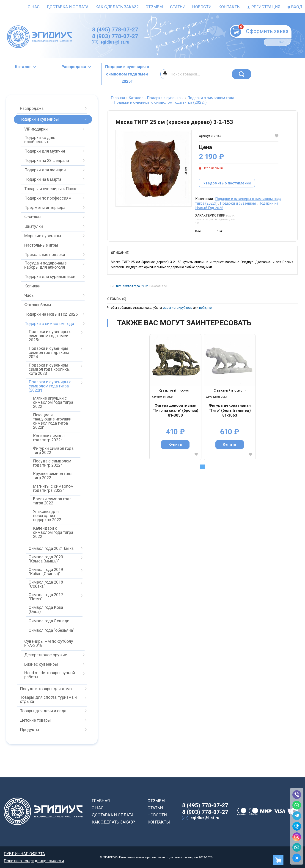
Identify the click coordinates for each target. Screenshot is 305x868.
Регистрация (264, 7)
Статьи (178, 7)
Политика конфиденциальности (34, 861)
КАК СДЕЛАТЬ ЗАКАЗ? (113, 822)
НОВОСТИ (157, 815)
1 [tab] (203, 467)
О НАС (98, 808)
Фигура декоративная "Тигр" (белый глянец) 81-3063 (230, 410)
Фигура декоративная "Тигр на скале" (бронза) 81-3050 (175, 410)
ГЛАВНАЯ (101, 801)
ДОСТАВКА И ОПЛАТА (113, 815)
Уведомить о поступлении (227, 183)
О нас (34, 7)
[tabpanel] (175, 397)
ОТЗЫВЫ (156, 801)
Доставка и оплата (67, 7)
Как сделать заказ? (117, 7)
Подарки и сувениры (238, 203)
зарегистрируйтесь (178, 308)
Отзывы (154, 7)
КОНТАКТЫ (159, 822)
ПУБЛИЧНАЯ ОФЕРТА (24, 854)
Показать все (158, 286)
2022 (145, 286)
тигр (119, 286)
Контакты (229, 7)
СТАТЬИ (155, 808)
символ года (131, 286)
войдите (205, 308)
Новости (202, 7)
